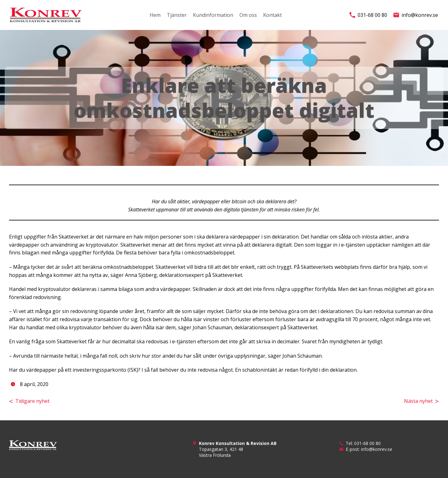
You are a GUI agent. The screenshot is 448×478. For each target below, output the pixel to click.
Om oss (248, 15)
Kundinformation (213, 15)
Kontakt (272, 15)
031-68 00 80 (368, 15)
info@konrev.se (416, 15)
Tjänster (177, 15)
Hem (155, 15)
